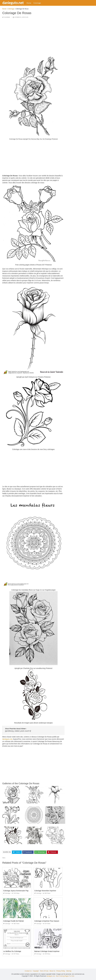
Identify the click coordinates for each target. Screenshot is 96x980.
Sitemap (69, 971)
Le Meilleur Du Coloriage (12, 951)
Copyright (36, 971)
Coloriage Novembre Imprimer (45, 891)
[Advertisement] (33, 36)
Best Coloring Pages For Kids (65, 976)
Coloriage (37, 3)
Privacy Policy (61, 971)
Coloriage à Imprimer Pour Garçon (47, 921)
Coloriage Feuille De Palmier (14, 921)
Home (29, 3)
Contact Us (28, 971)
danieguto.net (13, 3)
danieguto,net (7, 739)
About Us (52, 971)
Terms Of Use (44, 971)
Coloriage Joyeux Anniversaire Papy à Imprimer (20, 891)
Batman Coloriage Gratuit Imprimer (47, 951)
